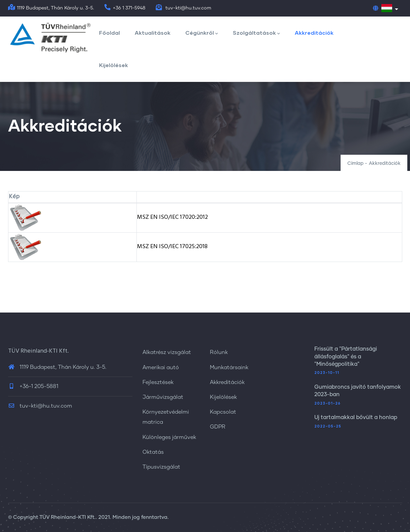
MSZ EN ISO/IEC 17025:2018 (172, 247)
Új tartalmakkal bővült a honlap (356, 417)
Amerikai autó (161, 367)
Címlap (355, 164)
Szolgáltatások (256, 33)
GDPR (218, 427)
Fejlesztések (158, 382)
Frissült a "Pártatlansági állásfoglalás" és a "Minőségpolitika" (346, 357)
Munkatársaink (229, 367)
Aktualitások (153, 33)
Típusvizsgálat (161, 467)
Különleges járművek (169, 437)
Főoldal (109, 33)
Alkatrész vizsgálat (167, 352)
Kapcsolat (223, 412)
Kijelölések (114, 65)
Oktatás (153, 452)
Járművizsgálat (163, 397)
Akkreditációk (314, 33)
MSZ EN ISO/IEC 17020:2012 (172, 217)
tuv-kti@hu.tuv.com (40, 406)
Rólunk (219, 352)
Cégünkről (202, 33)
